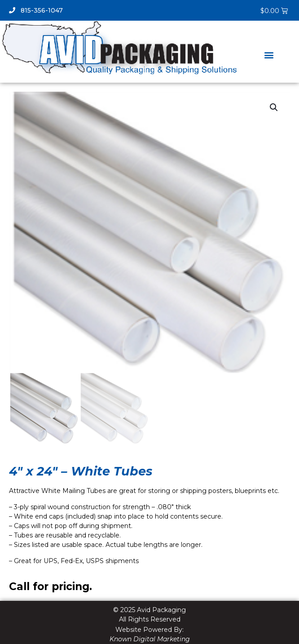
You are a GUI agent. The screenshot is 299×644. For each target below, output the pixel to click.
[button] (269, 55)
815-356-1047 (36, 10)
